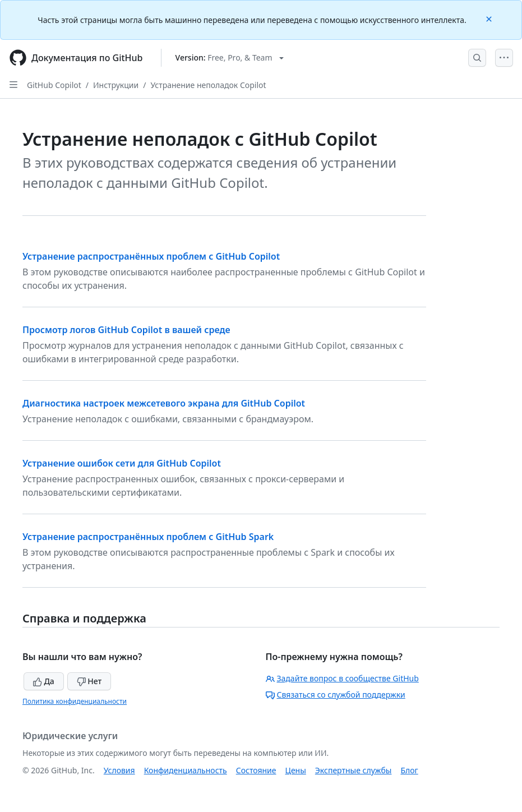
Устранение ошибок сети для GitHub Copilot (122, 463)
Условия (119, 770)
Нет (89, 681)
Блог (409, 770)
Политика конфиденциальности (75, 701)
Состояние (256, 770)
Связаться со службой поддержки (336, 695)
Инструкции (116, 85)
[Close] (490, 18)
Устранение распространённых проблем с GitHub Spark (148, 537)
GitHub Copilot (54, 85)
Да (44, 681)
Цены (296, 770)
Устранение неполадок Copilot (208, 85)
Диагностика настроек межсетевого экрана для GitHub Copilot (164, 403)
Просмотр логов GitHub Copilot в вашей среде (126, 330)
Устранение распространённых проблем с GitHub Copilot (151, 256)
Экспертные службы (354, 770)
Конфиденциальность (186, 770)
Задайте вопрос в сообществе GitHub (342, 678)
